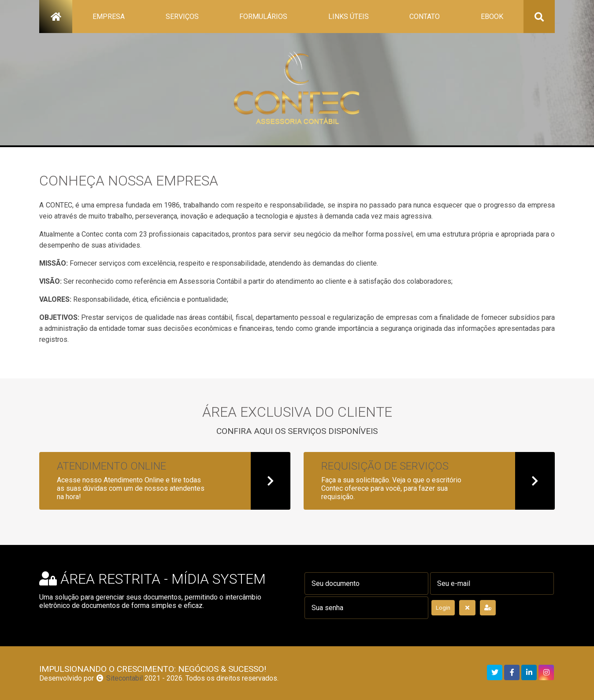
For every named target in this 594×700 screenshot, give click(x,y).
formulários (263, 17)
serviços (182, 17)
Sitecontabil (124, 678)
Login (443, 608)
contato (425, 17)
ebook (492, 17)
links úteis (349, 17)
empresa (109, 17)
